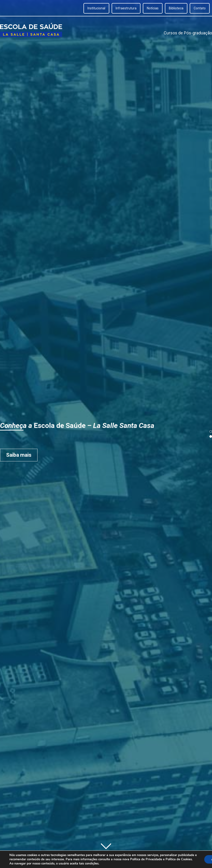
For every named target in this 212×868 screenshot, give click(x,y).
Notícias (153, 8)
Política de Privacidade (146, 859)
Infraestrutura (126, 8)
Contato (200, 8)
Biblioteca (176, 8)
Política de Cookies (179, 859)
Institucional (96, 8)
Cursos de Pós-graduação (188, 33)
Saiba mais (35, 455)
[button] (211, 432)
